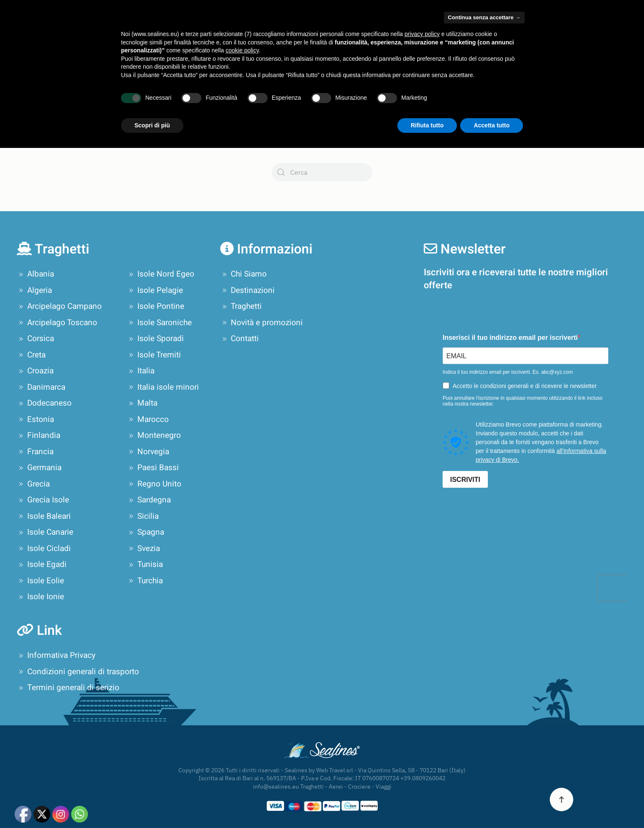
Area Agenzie (424, 9)
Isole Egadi (42, 564)
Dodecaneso (44, 403)
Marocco (148, 419)
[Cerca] (322, 172)
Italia (141, 371)
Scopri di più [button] (152, 805)
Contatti (612, 36)
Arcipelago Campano (59, 306)
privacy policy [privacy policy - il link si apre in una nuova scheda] (422, 714)
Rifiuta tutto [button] (427, 805)
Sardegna (149, 500)
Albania (35, 274)
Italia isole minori (163, 387)
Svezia (143, 549)
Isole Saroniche (159, 323)
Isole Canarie (45, 532)
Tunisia (145, 564)
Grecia (33, 484)
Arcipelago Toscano (57, 323)
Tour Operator (465, 36)
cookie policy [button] (242, 730)
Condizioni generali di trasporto (78, 672)
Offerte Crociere (301, 36)
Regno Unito (154, 484)
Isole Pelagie (155, 290)
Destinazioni (247, 290)
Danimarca (41, 387)
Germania (39, 468)
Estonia (35, 419)
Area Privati (463, 9)
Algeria (34, 290)
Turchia (145, 581)
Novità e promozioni (534, 36)
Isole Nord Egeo (161, 274)
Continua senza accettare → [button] (484, 697)
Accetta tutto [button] (492, 805)
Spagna (146, 532)
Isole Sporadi (155, 339)
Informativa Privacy (56, 655)
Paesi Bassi (153, 468)
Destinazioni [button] (247, 36)
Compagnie (190, 36)
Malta (142, 403)
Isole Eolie (40, 581)
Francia (35, 452)
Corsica (35, 339)
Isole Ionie (40, 597)
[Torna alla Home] (62, 36)
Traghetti (241, 306)
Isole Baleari (44, 516)
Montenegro (154, 435)
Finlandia (39, 435)
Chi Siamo (134, 36)
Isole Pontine (156, 306)
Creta (31, 355)
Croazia (35, 371)
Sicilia (143, 516)
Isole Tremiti (154, 355)
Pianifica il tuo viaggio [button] (384, 36)
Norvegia (148, 452)
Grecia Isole (43, 500)
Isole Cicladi (44, 549)
